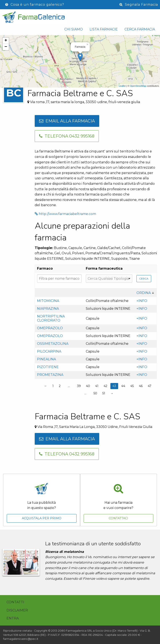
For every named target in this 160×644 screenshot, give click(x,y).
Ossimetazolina (53, 344)
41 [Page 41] (97, 386)
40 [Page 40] (88, 386)
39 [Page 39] (79, 386)
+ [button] (6, 41)
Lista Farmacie (104, 29)
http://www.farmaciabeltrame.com (65, 214)
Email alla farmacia (67, 121)
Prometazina (50, 375)
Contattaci (118, 518)
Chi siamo (74, 29)
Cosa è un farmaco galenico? (35, 5)
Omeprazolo (50, 328)
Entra (13, 618)
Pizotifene (48, 367)
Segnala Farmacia (139, 5)
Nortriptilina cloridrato (51, 318)
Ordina (144, 293)
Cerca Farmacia (140, 29)
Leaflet (122, 86)
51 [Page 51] (104, 393)
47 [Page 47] (150, 386)
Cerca (144, 279)
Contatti (15, 602)
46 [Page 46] (141, 386)
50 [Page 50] (95, 393)
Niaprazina (48, 309)
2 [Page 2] (60, 386)
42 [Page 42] (105, 386)
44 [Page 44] (123, 386)
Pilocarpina (49, 351)
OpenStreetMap (138, 86)
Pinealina (46, 359)
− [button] (6, 47)
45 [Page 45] (132, 386)
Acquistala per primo (42, 518)
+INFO (142, 301)
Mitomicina (48, 301)
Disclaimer (17, 610)
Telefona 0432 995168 (67, 136)
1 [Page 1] (53, 386)
